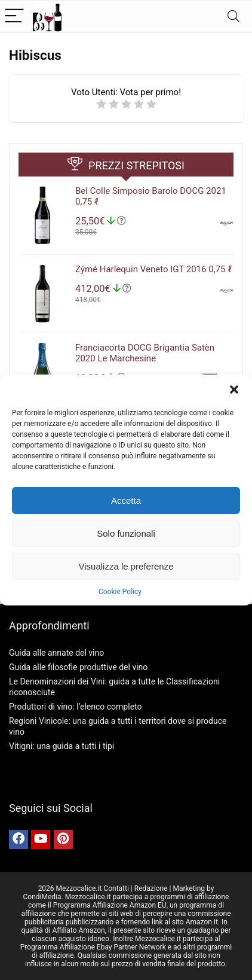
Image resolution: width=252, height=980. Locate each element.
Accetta (126, 500)
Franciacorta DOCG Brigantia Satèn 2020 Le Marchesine (145, 353)
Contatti (116, 888)
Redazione (151, 888)
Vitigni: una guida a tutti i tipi (62, 746)
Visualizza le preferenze (126, 566)
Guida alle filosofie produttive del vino (78, 667)
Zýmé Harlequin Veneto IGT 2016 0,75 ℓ (153, 269)
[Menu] (14, 16)
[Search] (233, 16)
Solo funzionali (126, 533)
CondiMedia (42, 897)
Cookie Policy (120, 592)
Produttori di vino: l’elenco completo (75, 707)
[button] (234, 389)
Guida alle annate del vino (56, 653)
